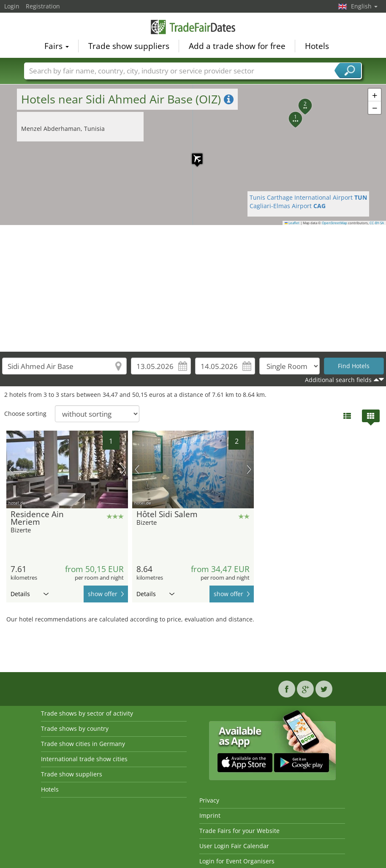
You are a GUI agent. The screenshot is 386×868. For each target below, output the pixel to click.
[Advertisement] (193, 288)
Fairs (57, 45)
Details (30, 594)
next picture (123, 469)
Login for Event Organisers (237, 861)
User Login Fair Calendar (234, 846)
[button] (193, 155)
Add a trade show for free (237, 45)
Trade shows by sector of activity (87, 713)
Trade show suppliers (129, 45)
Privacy (209, 800)
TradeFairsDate (193, 26)
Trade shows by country (75, 728)
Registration (43, 6)
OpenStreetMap (334, 223)
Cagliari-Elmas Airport (288, 206)
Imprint (210, 815)
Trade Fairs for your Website (239, 831)
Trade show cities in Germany (83, 744)
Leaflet (292, 223)
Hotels (317, 45)
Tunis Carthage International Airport (308, 197)
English (364, 6)
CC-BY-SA (377, 223)
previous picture (11, 469)
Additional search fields (338, 380)
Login (12, 6)
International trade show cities (84, 759)
